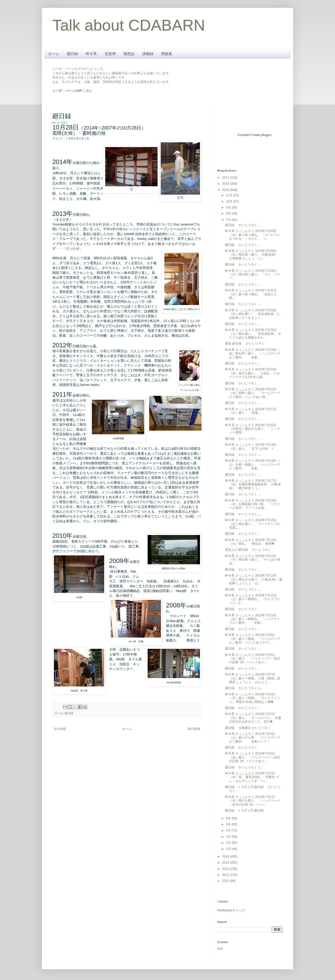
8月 (229, 213)
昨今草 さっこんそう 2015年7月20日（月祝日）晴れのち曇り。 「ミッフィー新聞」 (253, 429)
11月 (230, 195)
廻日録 (72, 54)
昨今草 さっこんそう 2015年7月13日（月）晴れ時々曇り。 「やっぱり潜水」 (253, 560)
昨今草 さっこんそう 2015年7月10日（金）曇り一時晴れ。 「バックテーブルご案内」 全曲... (253, 619)
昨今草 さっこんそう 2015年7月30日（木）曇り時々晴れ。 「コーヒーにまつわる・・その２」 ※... (253, 235)
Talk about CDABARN (129, 25)
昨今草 (91, 54)
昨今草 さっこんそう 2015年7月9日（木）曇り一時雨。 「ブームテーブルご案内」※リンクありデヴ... (253, 639)
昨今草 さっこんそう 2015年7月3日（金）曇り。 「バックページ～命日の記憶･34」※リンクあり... (253, 757)
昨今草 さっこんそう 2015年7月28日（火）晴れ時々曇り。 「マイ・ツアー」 (253, 275)
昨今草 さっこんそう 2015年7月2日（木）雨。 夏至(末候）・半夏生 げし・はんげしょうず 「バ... (252, 777)
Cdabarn (223, 902)
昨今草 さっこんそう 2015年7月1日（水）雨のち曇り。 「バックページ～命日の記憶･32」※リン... (253, 801)
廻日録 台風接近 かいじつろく (248, 728)
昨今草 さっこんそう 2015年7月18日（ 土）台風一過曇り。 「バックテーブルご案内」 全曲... (253, 464)
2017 (226, 178)
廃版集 (167, 54)
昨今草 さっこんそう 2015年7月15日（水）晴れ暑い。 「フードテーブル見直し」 (253, 524)
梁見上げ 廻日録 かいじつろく (248, 550)
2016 (226, 184)
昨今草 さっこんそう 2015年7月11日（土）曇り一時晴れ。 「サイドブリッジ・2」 (253, 599)
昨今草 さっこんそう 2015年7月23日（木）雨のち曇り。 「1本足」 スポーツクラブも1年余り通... (252, 373)
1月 (229, 849)
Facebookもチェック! (231, 910)
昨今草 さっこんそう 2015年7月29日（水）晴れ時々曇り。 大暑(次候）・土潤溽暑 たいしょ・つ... (253, 255)
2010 (226, 881)
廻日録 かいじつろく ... (243, 225)
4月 (229, 830)
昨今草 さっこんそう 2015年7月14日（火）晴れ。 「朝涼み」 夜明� (251, 542)
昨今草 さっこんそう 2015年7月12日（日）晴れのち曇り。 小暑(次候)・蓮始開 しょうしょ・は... (254, 579)
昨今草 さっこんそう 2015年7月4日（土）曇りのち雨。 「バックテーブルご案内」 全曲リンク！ (253, 738)
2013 (226, 863)
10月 (230, 201)
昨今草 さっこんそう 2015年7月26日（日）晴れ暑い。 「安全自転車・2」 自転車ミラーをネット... (253, 314)
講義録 (148, 54)
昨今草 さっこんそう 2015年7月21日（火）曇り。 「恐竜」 (251, 411)
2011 (226, 875)
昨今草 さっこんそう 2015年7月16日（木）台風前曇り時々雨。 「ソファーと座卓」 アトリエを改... (253, 504)
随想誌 (129, 54)
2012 (226, 869)
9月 (229, 207)
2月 (229, 843)
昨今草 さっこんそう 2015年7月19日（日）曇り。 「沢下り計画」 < (251, 447)
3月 (229, 837)
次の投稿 (60, 729)
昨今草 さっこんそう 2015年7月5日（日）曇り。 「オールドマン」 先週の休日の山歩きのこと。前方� (253, 718)
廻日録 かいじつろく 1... (244, 688)
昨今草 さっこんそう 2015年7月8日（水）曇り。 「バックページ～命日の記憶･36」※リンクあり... (253, 659)
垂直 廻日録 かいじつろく (245, 343)
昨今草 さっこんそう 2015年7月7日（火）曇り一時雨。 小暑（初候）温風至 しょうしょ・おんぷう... (253, 678)
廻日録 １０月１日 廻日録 (246, 810)
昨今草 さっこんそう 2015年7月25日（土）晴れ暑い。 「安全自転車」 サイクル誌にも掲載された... (253, 334)
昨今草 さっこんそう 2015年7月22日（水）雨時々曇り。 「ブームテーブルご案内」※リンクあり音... (253, 393)
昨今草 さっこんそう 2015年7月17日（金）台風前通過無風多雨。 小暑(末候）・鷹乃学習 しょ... (253, 484)
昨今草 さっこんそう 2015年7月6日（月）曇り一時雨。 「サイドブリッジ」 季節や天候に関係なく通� (253, 698)
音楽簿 (110, 54)
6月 (229, 818)
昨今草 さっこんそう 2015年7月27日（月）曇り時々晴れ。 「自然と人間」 (251, 294)
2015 (226, 190)
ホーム (54, 54)
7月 (229, 220)
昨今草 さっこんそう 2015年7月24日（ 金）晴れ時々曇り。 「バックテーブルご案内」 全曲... (253, 354)
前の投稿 (194, 729)
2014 (226, 857)
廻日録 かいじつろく (241, 609)
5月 (229, 824)
